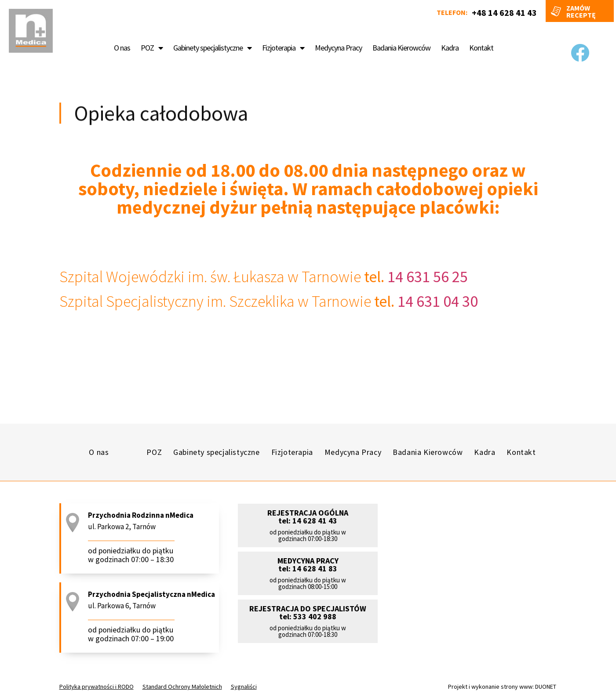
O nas (122, 48)
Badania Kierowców (401, 48)
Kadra (450, 48)
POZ (152, 48)
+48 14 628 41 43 (504, 13)
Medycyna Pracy (338, 48)
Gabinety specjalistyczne (212, 48)
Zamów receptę (581, 11)
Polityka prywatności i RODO (97, 687)
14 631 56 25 (426, 277)
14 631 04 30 (436, 301)
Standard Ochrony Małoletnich (182, 687)
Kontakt (481, 48)
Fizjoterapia (283, 48)
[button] (308, 537)
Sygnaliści (244, 687)
